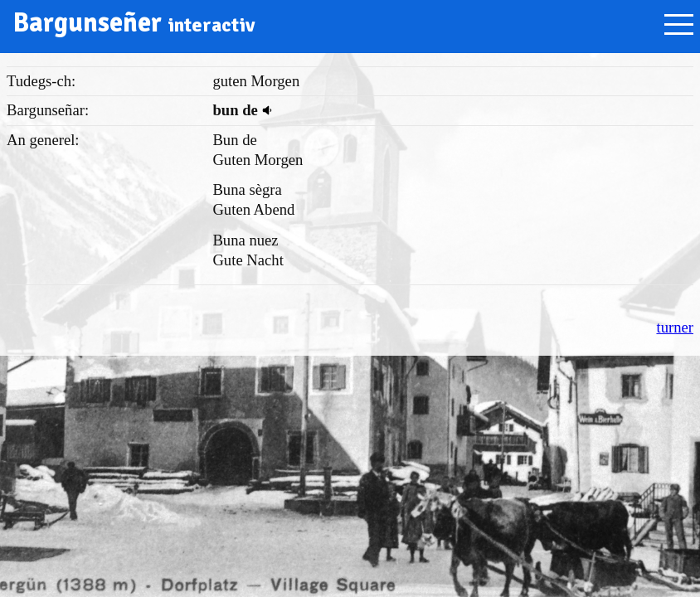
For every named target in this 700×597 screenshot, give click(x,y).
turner (675, 327)
